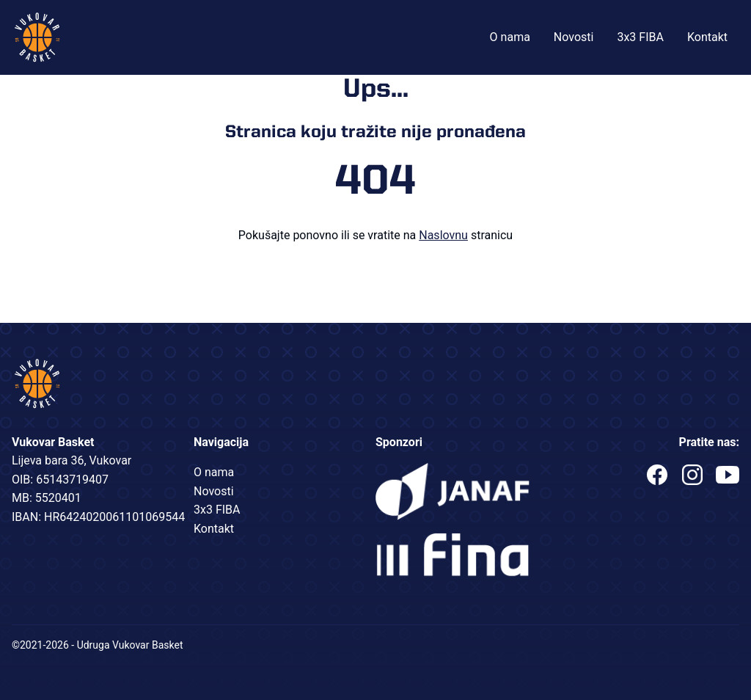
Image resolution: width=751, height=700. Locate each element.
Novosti (574, 37)
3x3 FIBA (640, 37)
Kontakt (707, 37)
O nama (510, 37)
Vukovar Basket (37, 37)
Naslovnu (443, 235)
